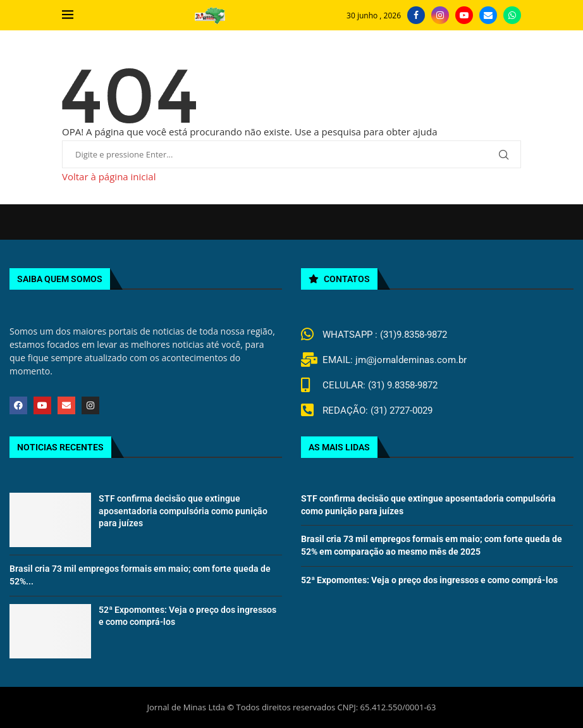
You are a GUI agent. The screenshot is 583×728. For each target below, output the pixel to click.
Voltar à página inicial (109, 176)
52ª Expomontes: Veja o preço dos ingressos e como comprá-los (429, 580)
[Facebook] (416, 15)
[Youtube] (464, 15)
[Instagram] (440, 15)
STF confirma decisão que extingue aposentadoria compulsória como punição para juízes (183, 511)
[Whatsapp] (512, 15)
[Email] (488, 15)
